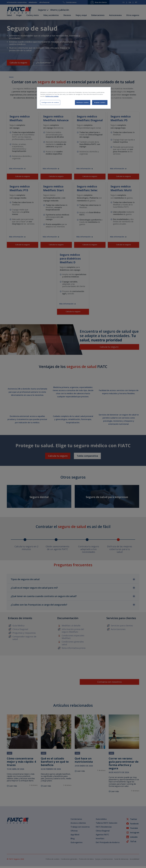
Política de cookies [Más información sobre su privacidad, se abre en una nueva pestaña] (52, 96)
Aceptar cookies (100, 102)
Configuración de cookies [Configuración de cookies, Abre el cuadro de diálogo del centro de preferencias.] (50, 102)
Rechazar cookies (83, 102)
